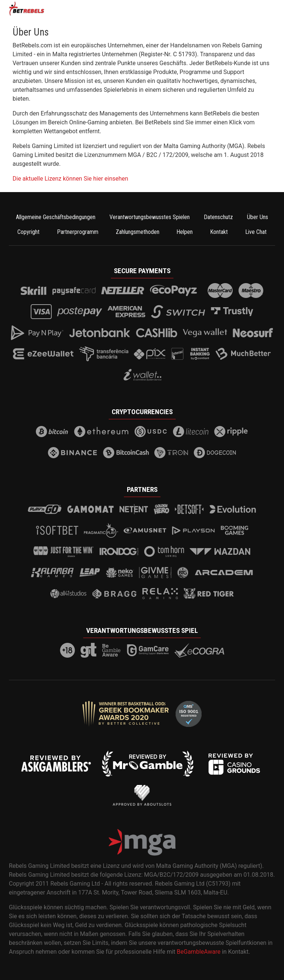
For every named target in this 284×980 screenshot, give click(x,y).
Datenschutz (218, 217)
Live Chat (256, 232)
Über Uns (258, 217)
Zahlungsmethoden (138, 232)
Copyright (28, 232)
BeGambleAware (199, 952)
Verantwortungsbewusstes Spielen (150, 217)
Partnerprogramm (78, 232)
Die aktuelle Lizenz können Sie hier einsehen (70, 179)
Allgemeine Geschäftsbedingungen (56, 217)
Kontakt (219, 232)
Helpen (185, 232)
